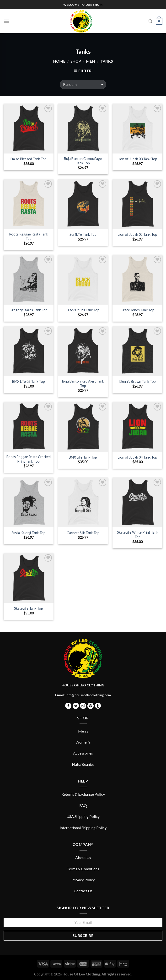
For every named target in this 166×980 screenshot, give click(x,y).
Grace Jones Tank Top (137, 310)
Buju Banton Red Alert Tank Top (83, 383)
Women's (83, 742)
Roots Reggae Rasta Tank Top (29, 236)
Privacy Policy (83, 880)
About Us (83, 857)
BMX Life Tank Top (83, 457)
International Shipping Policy (83, 828)
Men (91, 61)
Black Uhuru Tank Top (83, 310)
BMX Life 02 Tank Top (29, 381)
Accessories (83, 753)
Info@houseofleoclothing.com (88, 695)
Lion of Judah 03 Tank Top (137, 159)
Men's (83, 731)
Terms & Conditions (83, 869)
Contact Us (83, 891)
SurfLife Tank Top (83, 234)
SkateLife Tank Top (29, 608)
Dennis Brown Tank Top (138, 381)
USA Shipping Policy (83, 816)
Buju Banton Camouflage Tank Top (83, 161)
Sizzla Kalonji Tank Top (28, 533)
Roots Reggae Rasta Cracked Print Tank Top (28, 459)
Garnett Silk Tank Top (83, 533)
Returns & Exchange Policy (83, 794)
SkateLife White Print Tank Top (138, 535)
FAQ (83, 805)
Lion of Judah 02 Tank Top (137, 234)
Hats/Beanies (83, 764)
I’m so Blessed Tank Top (28, 159)
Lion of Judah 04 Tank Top (137, 457)
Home (59, 61)
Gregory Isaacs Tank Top (29, 310)
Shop (76, 61)
